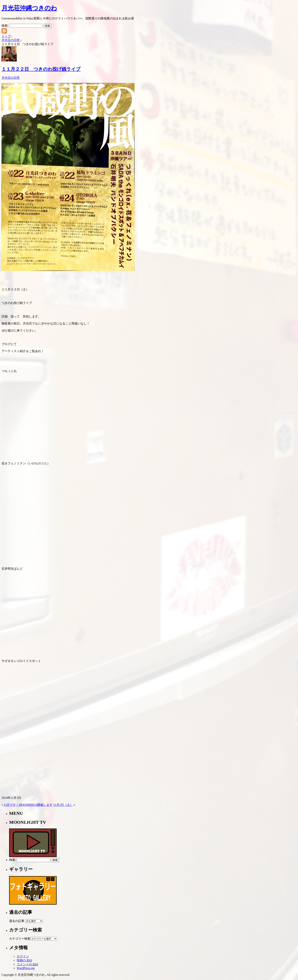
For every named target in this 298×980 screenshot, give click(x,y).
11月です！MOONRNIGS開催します (28, 805)
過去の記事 (17, 921)
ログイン (23, 956)
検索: (5, 26)
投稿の (24, 960)
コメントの (27, 964)
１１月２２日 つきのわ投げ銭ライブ (41, 69)
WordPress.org (26, 968)
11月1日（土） (63, 805)
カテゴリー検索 (20, 939)
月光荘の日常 (11, 78)
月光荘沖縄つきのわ (29, 8)
